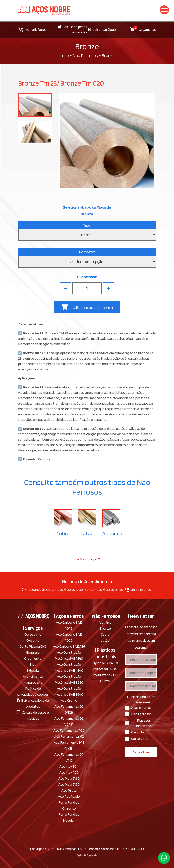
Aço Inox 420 (69, 772)
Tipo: (87, 225)
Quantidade (87, 277)
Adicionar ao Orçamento (87, 307)
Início (64, 55)
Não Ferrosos (85, 55)
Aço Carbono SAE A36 (69, 646)
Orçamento (143, 29)
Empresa (33, 652)
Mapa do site (33, 682)
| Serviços (33, 628)
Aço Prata (69, 790)
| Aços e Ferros (69, 616)
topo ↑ (95, 559)
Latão (87, 533)
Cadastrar (141, 752)
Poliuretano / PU (105, 675)
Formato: (87, 252)
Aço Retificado (69, 796)
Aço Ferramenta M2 (69, 736)
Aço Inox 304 (69, 766)
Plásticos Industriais (144, 723)
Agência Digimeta (87, 855)
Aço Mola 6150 (69, 784)
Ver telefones (33, 30)
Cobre (63, 533)
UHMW (105, 681)
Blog (33, 664)
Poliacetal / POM (105, 669)
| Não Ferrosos (105, 616)
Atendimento (33, 676)
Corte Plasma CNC (33, 646)
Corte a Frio (140, 738)
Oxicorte (33, 640)
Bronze (105, 628)
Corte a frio (33, 634)
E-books (33, 670)
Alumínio (112, 533)
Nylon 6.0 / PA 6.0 (105, 663)
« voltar (80, 559)
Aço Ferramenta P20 (69, 730)
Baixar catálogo (102, 29)
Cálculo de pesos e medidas (72, 29)
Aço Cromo (69, 700)
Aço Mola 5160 (69, 778)
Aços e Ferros (141, 707)
